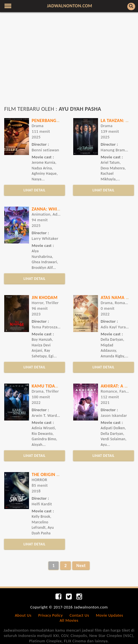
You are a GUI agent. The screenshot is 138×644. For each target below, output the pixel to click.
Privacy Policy (51, 615)
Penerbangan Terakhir (58, 120)
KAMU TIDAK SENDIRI (53, 386)
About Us (23, 615)
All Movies (69, 620)
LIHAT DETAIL (35, 190)
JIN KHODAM (45, 297)
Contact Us (79, 615)
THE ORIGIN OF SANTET (55, 474)
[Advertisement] (69, 61)
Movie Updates (110, 615)
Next (81, 566)
